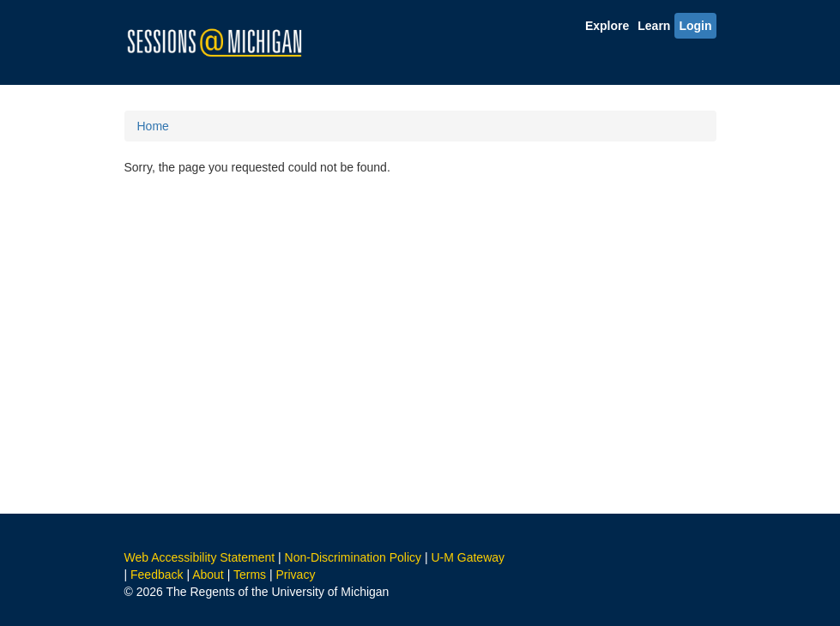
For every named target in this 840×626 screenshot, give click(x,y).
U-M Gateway (468, 557)
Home (153, 126)
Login (695, 26)
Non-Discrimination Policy (354, 557)
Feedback (157, 575)
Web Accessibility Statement (200, 557)
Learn (654, 26)
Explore (607, 26)
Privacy (295, 575)
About (208, 575)
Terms (250, 575)
